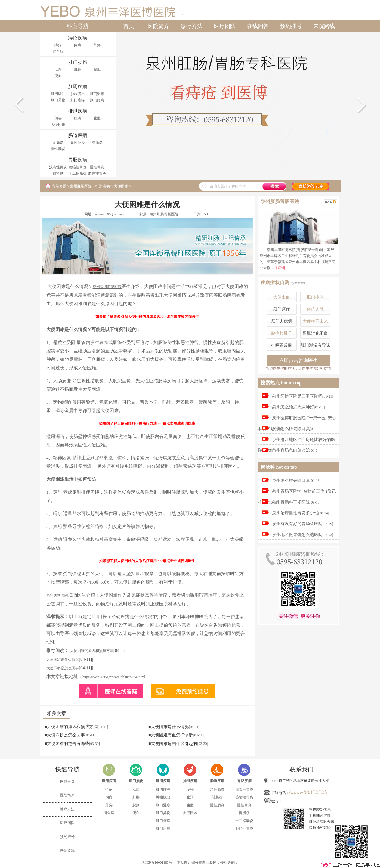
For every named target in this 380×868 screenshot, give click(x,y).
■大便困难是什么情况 (168, 727)
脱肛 (97, 70)
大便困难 (58, 125)
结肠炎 (97, 143)
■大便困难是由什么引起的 (173, 744)
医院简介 (159, 26)
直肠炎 (58, 143)
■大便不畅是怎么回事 (64, 735)
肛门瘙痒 (78, 100)
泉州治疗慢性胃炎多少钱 (295, 513)
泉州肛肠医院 (81, 186)
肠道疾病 (217, 781)
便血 (58, 76)
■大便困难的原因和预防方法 (71, 727)
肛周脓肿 (58, 94)
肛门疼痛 (97, 100)
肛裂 (78, 70)
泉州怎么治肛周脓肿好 (293, 407)
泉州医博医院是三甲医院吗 (297, 396)
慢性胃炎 (97, 167)
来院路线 (324, 26)
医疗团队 (225, 26)
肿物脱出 (78, 94)
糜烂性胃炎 (97, 173)
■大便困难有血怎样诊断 (171, 735)
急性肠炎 (78, 143)
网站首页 (67, 781)
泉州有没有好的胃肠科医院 (297, 524)
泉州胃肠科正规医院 (291, 502)
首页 (129, 26)
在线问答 (258, 26)
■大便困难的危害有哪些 (66, 744)
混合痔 (58, 51)
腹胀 (97, 118)
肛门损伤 (136, 781)
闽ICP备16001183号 (157, 863)
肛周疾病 (163, 781)
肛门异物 (58, 100)
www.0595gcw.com (109, 214)
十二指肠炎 (78, 173)
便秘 (58, 118)
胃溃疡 (58, 173)
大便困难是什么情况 (63, 659)
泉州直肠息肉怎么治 (291, 450)
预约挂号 (291, 26)
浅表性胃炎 (58, 167)
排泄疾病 (103, 186)
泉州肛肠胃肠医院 (164, 214)
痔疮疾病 (109, 781)
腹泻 (78, 118)
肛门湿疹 (97, 94)
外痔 (97, 45)
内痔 (78, 45)
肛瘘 (58, 70)
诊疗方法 (192, 26)
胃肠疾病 (244, 781)
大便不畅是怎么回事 (63, 668)
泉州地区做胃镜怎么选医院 (297, 535)
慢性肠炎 (58, 149)
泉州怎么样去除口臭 (291, 429)
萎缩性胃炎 (78, 167)
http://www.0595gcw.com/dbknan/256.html (114, 677)
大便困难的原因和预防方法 (92, 651)
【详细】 (281, 268)
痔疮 (58, 45)
